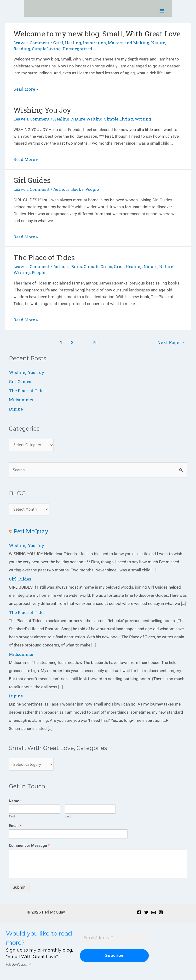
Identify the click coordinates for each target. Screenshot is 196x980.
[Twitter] (146, 912)
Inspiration (95, 43)
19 (94, 342)
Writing (143, 119)
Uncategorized (77, 49)
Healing (73, 43)
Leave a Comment (32, 43)
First (12, 816)
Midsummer (21, 400)
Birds (77, 266)
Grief (58, 43)
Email (15, 826)
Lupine (16, 409)
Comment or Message (29, 846)
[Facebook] (139, 912)
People (92, 189)
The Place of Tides (44, 257)
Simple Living (46, 49)
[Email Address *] (114, 938)
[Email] (154, 912)
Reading (22, 49)
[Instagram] (161, 912)
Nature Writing (87, 119)
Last (68, 816)
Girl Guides (32, 180)
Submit (19, 887)
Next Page (171, 342)
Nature (158, 43)
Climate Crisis (98, 266)
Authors (61, 189)
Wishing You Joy (42, 110)
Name (15, 801)
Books (77, 189)
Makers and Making (129, 43)
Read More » (26, 89)
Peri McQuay (31, 531)
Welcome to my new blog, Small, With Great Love (97, 34)
